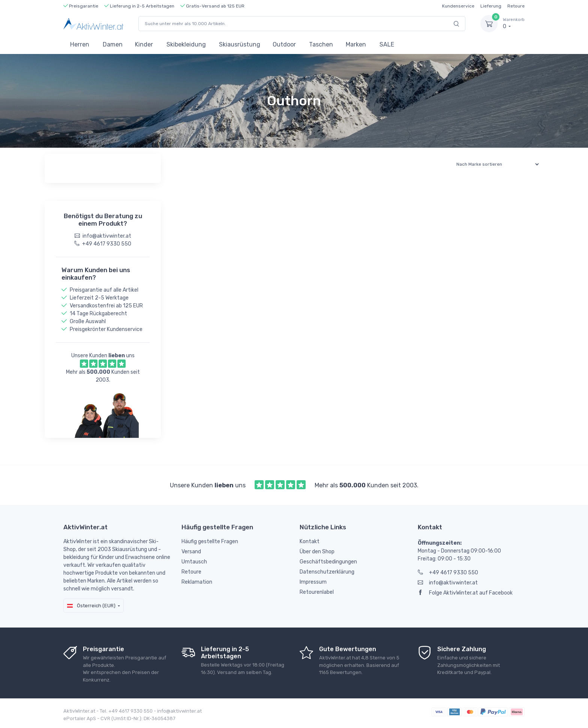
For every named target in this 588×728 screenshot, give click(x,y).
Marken (356, 44)
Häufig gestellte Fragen (210, 542)
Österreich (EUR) (91, 606)
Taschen (321, 44)
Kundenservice (458, 6)
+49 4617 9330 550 (448, 573)
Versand (191, 552)
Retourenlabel (317, 592)
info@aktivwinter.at (448, 583)
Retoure (516, 6)
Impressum (313, 582)
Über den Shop (317, 552)
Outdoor (284, 44)
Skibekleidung (186, 44)
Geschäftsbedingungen (328, 562)
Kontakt (310, 542)
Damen (113, 44)
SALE (387, 44)
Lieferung (491, 6)
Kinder (144, 44)
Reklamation (197, 582)
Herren (80, 44)
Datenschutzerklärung (327, 572)
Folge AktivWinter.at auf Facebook (465, 593)
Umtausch (194, 562)
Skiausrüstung (240, 44)
